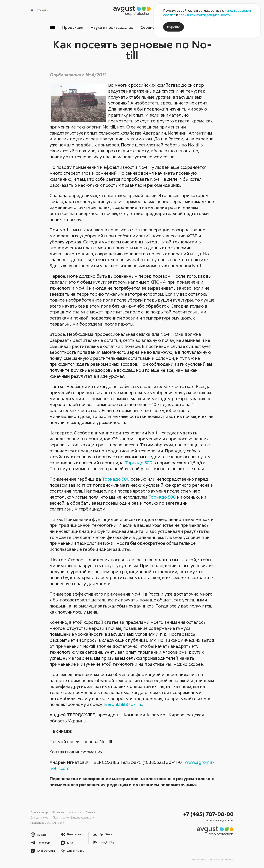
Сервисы (149, 27)
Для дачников (39, 817)
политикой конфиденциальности (205, 15)
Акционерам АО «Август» (47, 823)
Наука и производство (112, 27)
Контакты (75, 812)
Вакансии (58, 812)
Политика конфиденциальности (73, 817)
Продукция (73, 27)
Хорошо (174, 27)
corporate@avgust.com (219, 820)
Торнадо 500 (139, 463)
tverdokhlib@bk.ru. (123, 704)
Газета (90, 812)
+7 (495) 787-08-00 (208, 814)
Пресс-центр (39, 812)
